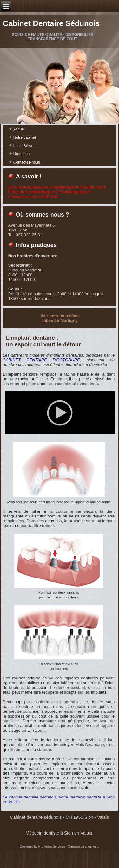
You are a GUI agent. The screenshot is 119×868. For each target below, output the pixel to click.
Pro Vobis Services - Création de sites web (68, 864)
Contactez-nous (27, 162)
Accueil (20, 129)
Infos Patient (24, 146)
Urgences (21, 154)
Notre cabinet (25, 137)
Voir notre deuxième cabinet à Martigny (60, 318)
